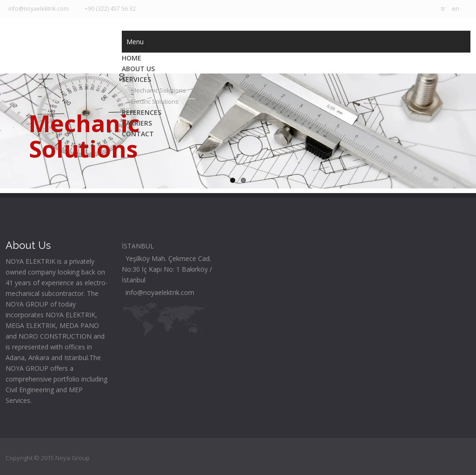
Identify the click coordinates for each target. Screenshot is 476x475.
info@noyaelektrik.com (37, 9)
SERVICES (136, 79)
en (456, 8)
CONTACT (138, 134)
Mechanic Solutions (159, 90)
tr (443, 8)
